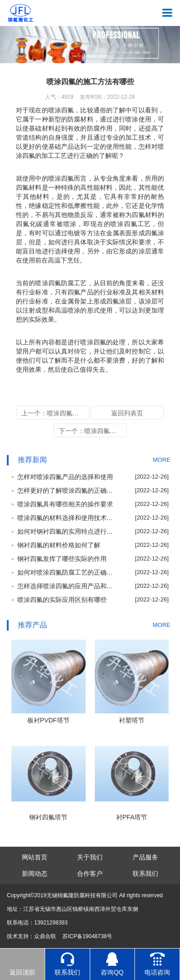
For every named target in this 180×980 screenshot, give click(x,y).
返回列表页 (127, 413)
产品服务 (145, 857)
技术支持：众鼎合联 (31, 936)
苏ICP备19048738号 (87, 936)
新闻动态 (35, 874)
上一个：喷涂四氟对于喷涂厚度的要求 (55, 413)
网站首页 (35, 857)
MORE (162, 460)
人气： (59, 97)
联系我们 (145, 874)
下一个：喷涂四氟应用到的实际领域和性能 (93, 431)
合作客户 (90, 874)
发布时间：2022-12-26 (107, 97)
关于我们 (90, 857)
